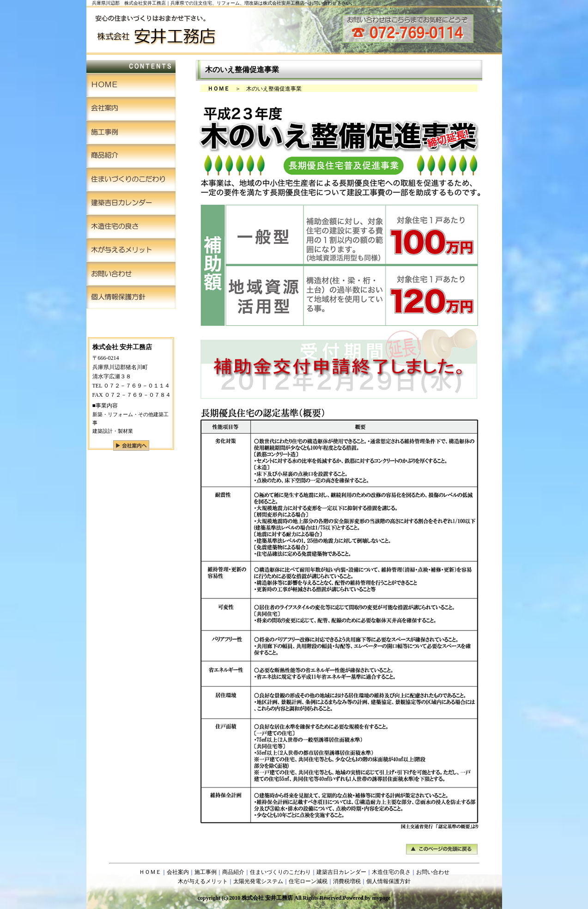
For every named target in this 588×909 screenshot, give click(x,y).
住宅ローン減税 (308, 881)
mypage (381, 898)
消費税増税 (347, 881)
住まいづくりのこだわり (280, 872)
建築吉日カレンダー (341, 872)
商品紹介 (233, 872)
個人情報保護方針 (388, 881)
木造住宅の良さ (391, 872)
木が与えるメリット (203, 881)
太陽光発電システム (258, 881)
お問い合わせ (433, 872)
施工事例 (206, 872)
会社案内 (178, 872)
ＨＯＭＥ (150, 872)
